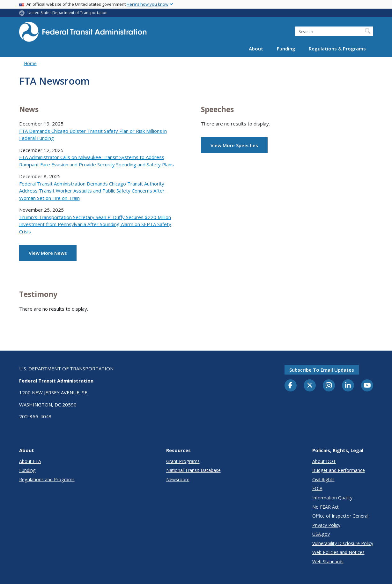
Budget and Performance (339, 470)
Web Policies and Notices (338, 552)
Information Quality (332, 498)
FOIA (317, 488)
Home (30, 63)
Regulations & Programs (337, 49)
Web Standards (328, 561)
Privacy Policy (326, 525)
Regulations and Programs (47, 479)
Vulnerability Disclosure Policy (343, 543)
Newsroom (178, 479)
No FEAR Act (325, 507)
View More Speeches (234, 145)
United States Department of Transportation (67, 13)
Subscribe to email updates (322, 370)
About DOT (324, 461)
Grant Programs (183, 461)
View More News (48, 253)
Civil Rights (323, 479)
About (256, 49)
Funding (286, 49)
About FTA (30, 461)
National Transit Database (193, 470)
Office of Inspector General (340, 516)
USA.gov (321, 534)
